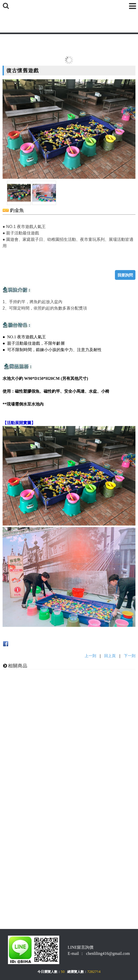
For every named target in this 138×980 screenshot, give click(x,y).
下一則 (130, 656)
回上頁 (110, 656)
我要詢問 (125, 275)
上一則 (90, 656)
